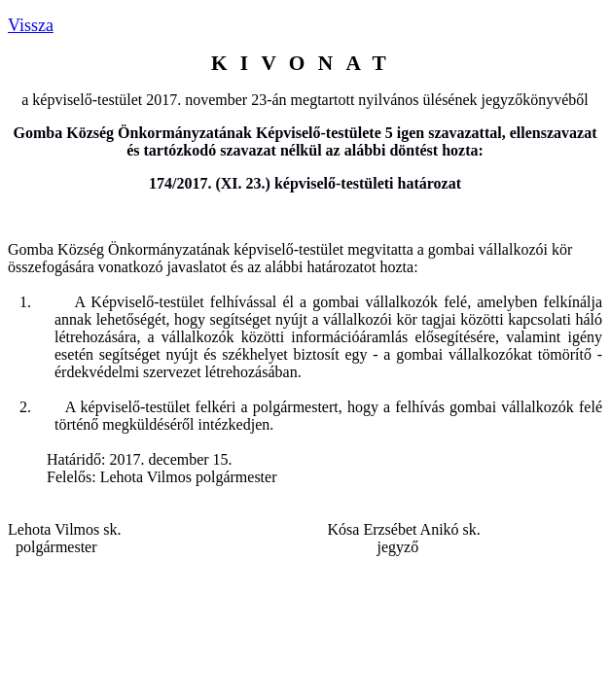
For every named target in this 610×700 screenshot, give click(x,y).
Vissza (31, 25)
